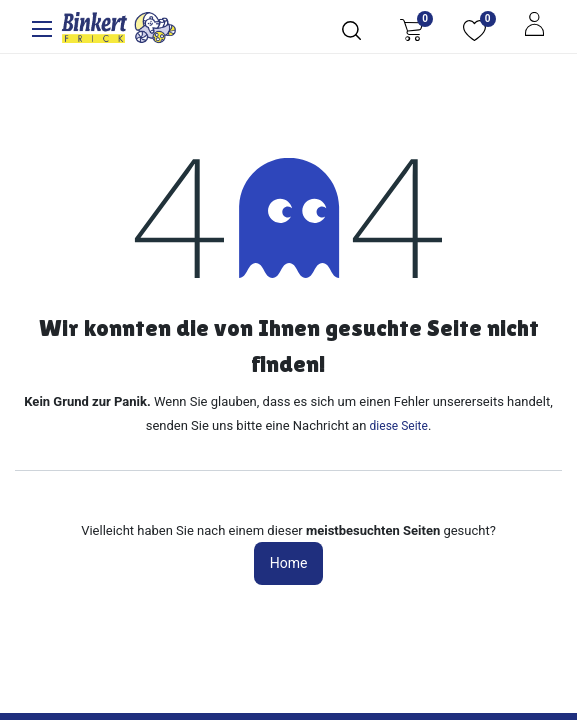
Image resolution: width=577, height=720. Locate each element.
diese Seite (399, 426)
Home (289, 563)
